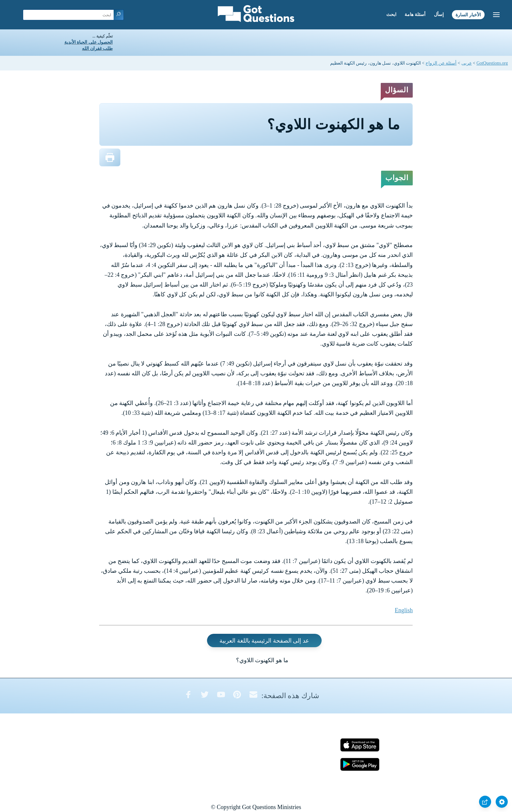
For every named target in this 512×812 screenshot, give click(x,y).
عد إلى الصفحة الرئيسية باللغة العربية (264, 640)
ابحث (391, 15)
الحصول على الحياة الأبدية (88, 42)
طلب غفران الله (97, 48)
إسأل (439, 15)
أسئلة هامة (415, 15)
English (404, 610)
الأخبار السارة (468, 15)
